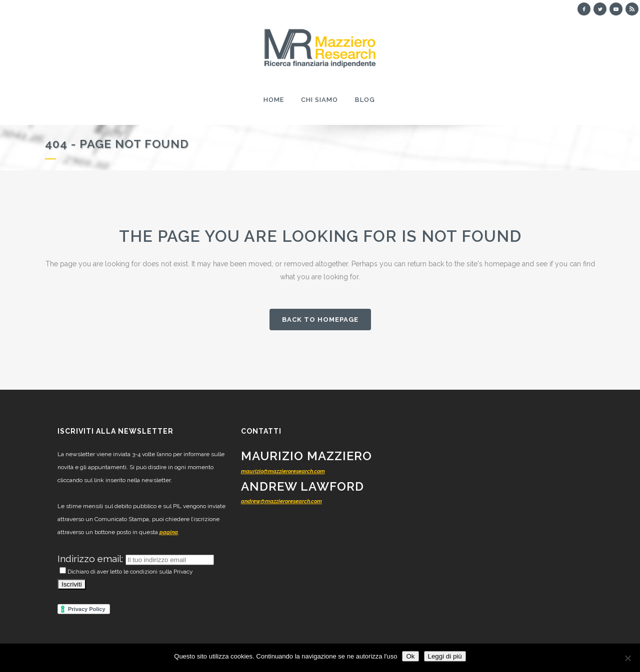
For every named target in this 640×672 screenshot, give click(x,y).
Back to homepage (320, 320)
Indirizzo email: (91, 559)
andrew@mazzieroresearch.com (281, 501)
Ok (410, 656)
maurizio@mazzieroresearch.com (283, 471)
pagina (169, 532)
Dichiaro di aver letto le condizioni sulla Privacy (126, 572)
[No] (627, 658)
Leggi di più (445, 656)
